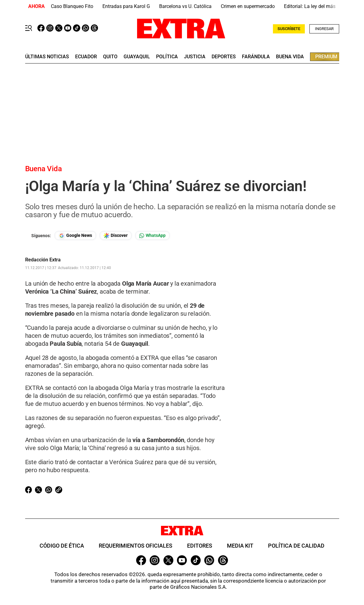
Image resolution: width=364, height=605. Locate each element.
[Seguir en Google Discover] (116, 235)
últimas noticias (47, 57)
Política (167, 57)
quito (110, 57)
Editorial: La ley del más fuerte (317, 6)
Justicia (195, 57)
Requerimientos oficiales (136, 546)
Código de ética (62, 546)
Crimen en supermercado (248, 6)
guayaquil (137, 57)
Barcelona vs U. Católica (185, 6)
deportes (224, 57)
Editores (200, 546)
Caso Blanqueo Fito (72, 6)
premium (326, 57)
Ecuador (86, 57)
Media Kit (240, 546)
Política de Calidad (296, 546)
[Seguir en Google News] (75, 235)
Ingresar (324, 29)
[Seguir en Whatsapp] (152, 235)
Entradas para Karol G (126, 6)
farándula (256, 57)
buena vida (290, 57)
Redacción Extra (43, 260)
